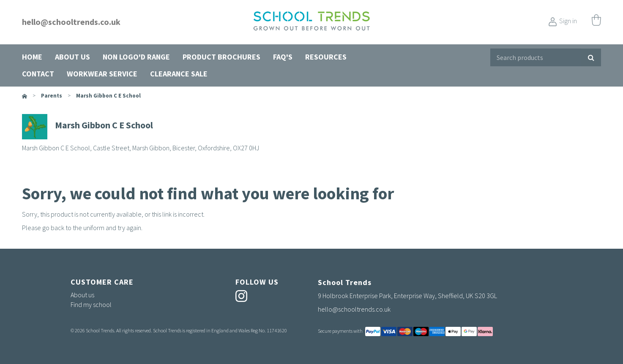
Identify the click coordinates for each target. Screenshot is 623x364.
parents (52, 96)
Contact (38, 74)
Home (32, 57)
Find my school (91, 304)
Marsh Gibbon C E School (108, 96)
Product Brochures (221, 57)
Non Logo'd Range (136, 57)
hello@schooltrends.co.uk (71, 22)
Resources (326, 57)
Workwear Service (102, 74)
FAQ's (283, 57)
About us (72, 57)
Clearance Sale (179, 74)
